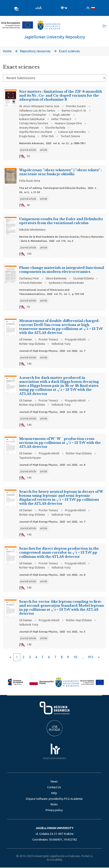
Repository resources (35, 51)
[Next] (99, 657)
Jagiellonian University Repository (55, 37)
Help (54, 793)
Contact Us (54, 787)
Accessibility (55, 860)
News (54, 781)
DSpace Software (37, 799)
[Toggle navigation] (104, 26)
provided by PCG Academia (66, 799)
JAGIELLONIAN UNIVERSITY (55, 828)
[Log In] (64, 7)
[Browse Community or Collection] (55, 78)
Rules (54, 804)
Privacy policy (54, 810)
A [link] (36, 8)
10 (75, 657)
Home (7, 51)
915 (91, 657)
